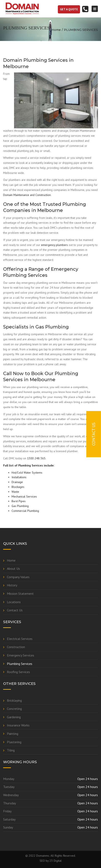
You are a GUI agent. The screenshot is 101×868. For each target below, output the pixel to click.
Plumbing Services (20, 664)
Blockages (18, 487)
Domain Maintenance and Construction (27, 195)
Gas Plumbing (20, 506)
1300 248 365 (36, 458)
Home (56, 30)
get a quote (69, 9)
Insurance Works (18, 725)
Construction (16, 647)
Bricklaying (14, 700)
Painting (13, 734)
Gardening (14, 717)
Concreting (14, 709)
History (12, 585)
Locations (14, 602)
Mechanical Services (24, 496)
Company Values (18, 577)
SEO (42, 861)
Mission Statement (20, 594)
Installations (19, 477)
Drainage (17, 482)
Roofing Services (18, 672)
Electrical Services (20, 639)
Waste (15, 492)
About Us (13, 569)
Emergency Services (21, 655)
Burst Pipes (19, 501)
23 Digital (56, 861)
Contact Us (15, 610)
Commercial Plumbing (25, 511)
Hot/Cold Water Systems (27, 473)
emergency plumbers (54, 245)
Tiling (11, 750)
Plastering (14, 742)
